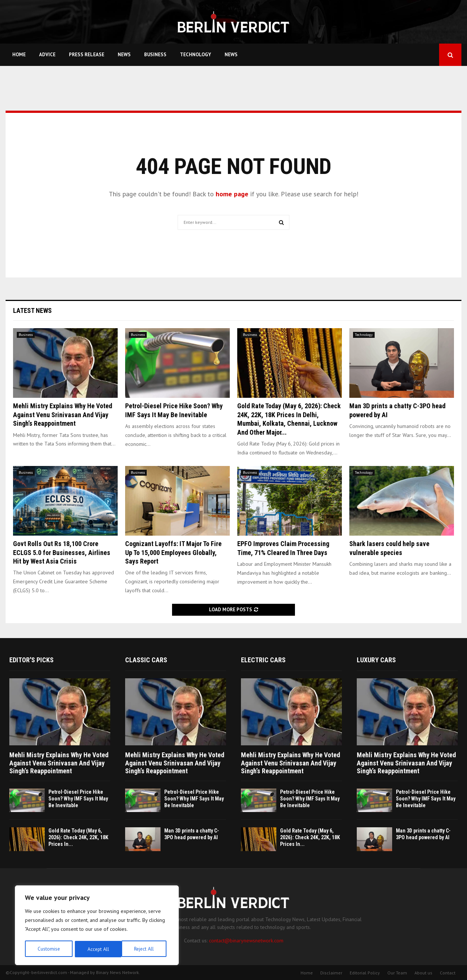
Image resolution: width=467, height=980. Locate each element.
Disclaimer (331, 973)
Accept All (146, 949)
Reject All (97, 949)
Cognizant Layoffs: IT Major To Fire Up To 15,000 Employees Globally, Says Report (173, 552)
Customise (48, 949)
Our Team (397, 973)
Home (19, 55)
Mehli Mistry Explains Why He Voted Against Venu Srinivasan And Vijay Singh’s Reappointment (63, 415)
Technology (196, 55)
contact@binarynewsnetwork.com (246, 941)
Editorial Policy (365, 973)
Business (155, 55)
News (124, 55)
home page (232, 194)
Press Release (87, 55)
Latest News (32, 310)
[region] (97, 926)
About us (423, 973)
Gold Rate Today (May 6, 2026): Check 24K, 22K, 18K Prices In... (78, 837)
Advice (47, 55)
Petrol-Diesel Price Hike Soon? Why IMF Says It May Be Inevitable (78, 799)
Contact (448, 973)
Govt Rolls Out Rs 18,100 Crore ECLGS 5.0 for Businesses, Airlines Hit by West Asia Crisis (62, 552)
